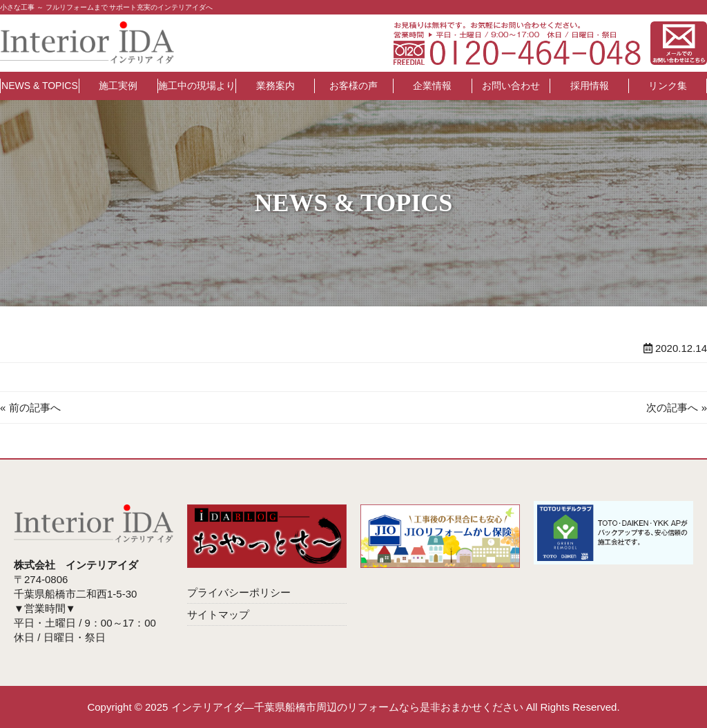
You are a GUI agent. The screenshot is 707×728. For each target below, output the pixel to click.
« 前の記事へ (30, 407)
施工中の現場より (197, 86)
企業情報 (432, 86)
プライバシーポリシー (239, 592)
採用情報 (590, 86)
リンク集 (668, 86)
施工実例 (118, 86)
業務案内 (275, 86)
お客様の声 (353, 86)
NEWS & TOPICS (40, 86)
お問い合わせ (511, 86)
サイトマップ (218, 614)
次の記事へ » (677, 407)
